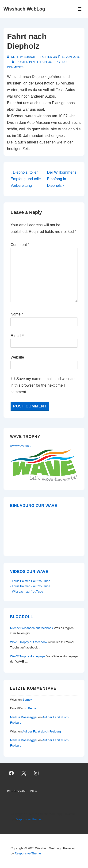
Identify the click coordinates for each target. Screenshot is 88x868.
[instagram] (36, 773)
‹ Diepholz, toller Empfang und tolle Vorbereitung (26, 179)
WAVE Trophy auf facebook (29, 642)
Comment (20, 245)
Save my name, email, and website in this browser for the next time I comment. (43, 385)
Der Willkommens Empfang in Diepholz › (62, 179)
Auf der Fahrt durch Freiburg (42, 731)
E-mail (16, 336)
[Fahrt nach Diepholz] (71, 57)
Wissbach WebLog (24, 9)
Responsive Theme (28, 819)
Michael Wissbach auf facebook (32, 628)
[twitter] (24, 773)
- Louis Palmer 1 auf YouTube (30, 581)
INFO (33, 791)
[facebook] (11, 773)
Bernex (28, 700)
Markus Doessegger (24, 717)
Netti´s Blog (42, 62)
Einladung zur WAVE (34, 506)
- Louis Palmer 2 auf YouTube (30, 586)
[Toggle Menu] (80, 9)
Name (16, 314)
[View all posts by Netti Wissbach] (21, 57)
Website (17, 357)
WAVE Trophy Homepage (27, 656)
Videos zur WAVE (29, 572)
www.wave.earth (21, 446)
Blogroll (22, 617)
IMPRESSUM (16, 791)
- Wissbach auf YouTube (27, 591)
